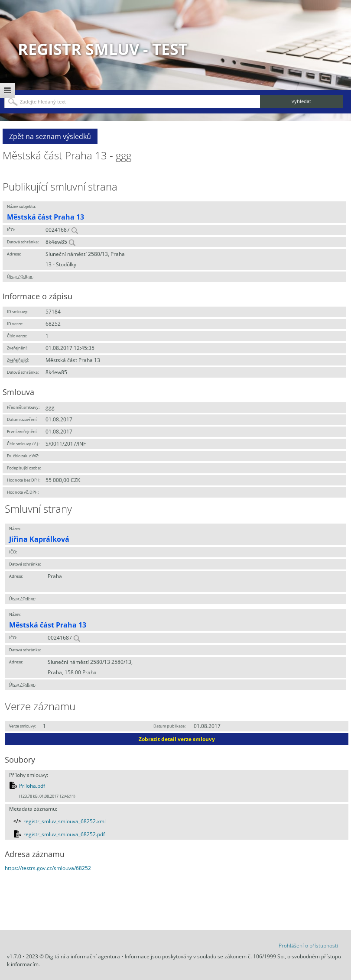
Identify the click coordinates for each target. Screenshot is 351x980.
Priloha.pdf (32, 786)
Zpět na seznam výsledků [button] (50, 136)
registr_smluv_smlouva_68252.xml (65, 821)
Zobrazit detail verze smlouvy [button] (177, 739)
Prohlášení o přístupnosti (308, 946)
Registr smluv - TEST (103, 49)
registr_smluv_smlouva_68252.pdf (64, 834)
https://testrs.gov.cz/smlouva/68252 (48, 868)
